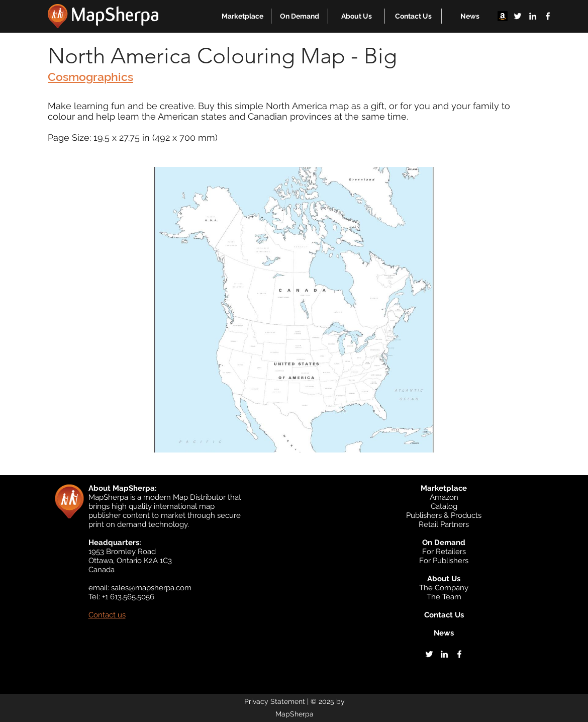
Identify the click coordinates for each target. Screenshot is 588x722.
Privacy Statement (275, 701)
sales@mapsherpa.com (151, 588)
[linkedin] (533, 16)
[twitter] (518, 16)
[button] (242, 16)
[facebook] (548, 16)
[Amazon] (503, 16)
